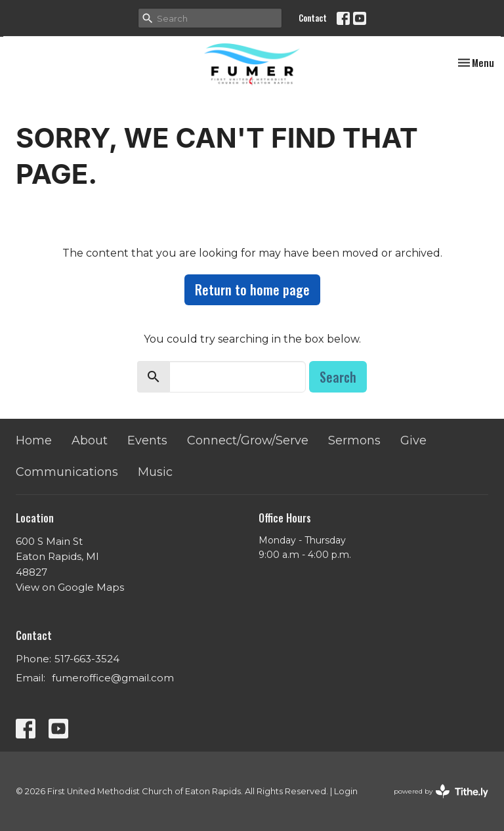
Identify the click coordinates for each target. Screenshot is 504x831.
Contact (313, 18)
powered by (441, 791)
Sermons (354, 440)
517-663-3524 (87, 659)
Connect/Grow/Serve (248, 440)
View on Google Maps (70, 587)
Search (338, 377)
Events (147, 440)
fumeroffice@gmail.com (113, 678)
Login (346, 791)
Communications (67, 472)
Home (34, 440)
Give (413, 440)
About (90, 440)
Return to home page (252, 289)
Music (155, 472)
